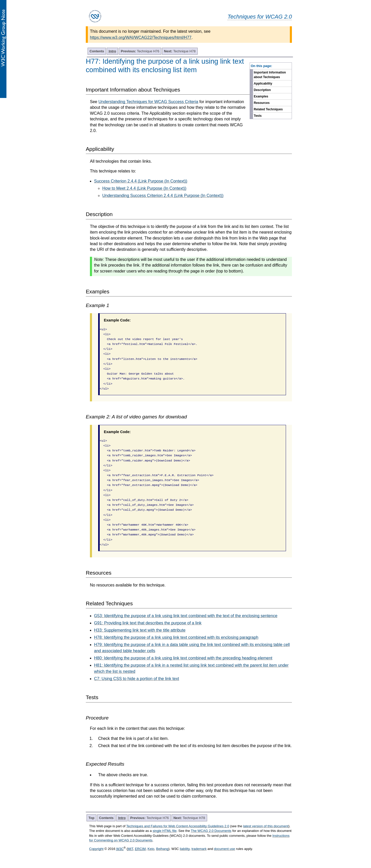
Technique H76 (140, 51)
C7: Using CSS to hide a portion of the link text (137, 679)
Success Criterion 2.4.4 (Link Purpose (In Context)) (141, 181)
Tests (258, 116)
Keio (151, 849)
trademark (199, 849)
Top (92, 818)
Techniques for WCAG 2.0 (260, 17)
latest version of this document (266, 826)
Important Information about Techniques (270, 75)
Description (262, 90)
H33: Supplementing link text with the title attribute (140, 630)
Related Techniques (268, 109)
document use (225, 849)
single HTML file (165, 831)
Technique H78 (180, 51)
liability (185, 849)
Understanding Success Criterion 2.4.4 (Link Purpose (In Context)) (163, 196)
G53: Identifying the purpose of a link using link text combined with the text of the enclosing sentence (186, 616)
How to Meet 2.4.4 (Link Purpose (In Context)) (144, 188)
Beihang (162, 849)
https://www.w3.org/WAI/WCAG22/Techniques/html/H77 (141, 38)
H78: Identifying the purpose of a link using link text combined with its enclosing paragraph (176, 637)
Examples (261, 96)
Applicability (263, 84)
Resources (262, 103)
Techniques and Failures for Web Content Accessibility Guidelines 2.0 (178, 826)
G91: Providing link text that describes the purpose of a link (148, 623)
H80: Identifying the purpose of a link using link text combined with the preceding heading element (183, 658)
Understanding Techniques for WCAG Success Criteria (148, 102)
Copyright (96, 849)
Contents (97, 51)
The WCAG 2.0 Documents (211, 831)
